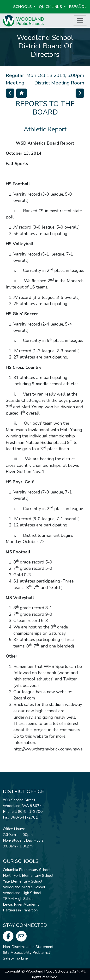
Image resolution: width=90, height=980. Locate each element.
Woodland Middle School (24, 887)
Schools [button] (23, 7)
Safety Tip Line (15, 958)
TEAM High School (19, 899)
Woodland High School (22, 893)
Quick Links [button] (51, 7)
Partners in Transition (20, 910)
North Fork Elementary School (28, 876)
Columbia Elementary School (27, 870)
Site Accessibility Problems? (27, 953)
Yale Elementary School (23, 881)
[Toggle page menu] (80, 21)
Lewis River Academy (21, 904)
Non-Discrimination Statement (28, 947)
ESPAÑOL (78, 7)
